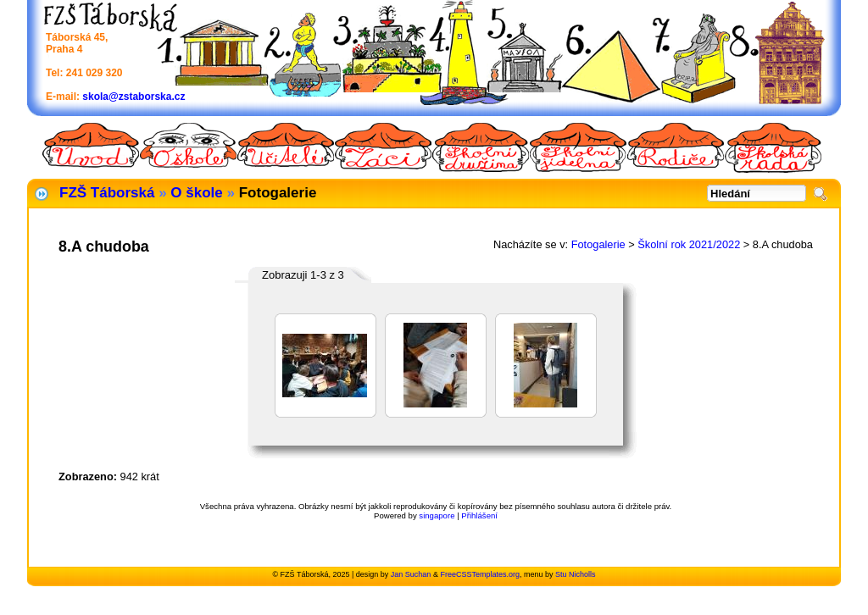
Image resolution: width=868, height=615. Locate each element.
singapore (437, 515)
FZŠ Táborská (107, 193)
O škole (196, 193)
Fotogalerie (598, 244)
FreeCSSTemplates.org (480, 574)
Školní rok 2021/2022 (689, 244)
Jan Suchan (411, 574)
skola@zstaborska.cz (134, 97)
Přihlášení (479, 515)
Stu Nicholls (576, 574)
